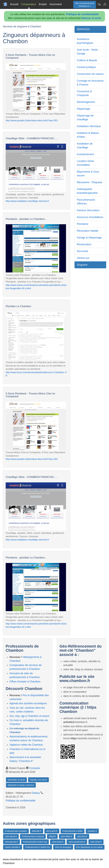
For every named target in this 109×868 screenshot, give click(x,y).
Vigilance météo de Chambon (26, 745)
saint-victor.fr (96, 842)
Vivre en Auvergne (63, 847)
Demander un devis (16, 780)
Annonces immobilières (90, 217)
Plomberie (83, 224)
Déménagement (86, 102)
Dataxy (36, 793)
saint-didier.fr (66, 836)
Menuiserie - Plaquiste (89, 182)
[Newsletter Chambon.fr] (99, 4)
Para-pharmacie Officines (86, 202)
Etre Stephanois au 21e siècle (89, 847)
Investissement (85, 154)
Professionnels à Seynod (33, 836)
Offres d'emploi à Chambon (25, 682)
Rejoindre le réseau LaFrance (21, 785)
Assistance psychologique (85, 41)
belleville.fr (37, 831)
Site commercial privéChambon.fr (85, 5)
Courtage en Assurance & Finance (90, 83)
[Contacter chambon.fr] (105, 4)
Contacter (35, 768)
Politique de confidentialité (82, 14)
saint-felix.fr (82, 836)
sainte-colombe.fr (13, 847)
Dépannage (83, 109)
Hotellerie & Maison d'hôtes (88, 135)
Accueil (14, 4)
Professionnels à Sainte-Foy (38, 847)
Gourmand (56, 4)
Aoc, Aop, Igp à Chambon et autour (29, 716)
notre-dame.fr (11, 836)
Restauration (84, 244)
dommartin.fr (52, 831)
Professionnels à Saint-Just (35, 842)
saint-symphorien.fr (77, 842)
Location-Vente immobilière (85, 163)
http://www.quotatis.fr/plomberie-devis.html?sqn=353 (32, 120)
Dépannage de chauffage (85, 118)
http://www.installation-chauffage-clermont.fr (27, 201)
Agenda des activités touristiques (28, 703)
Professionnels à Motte (73, 831)
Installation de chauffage (85, 146)
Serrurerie (82, 251)
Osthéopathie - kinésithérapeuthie (87, 191)
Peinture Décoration (88, 210)
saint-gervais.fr (11, 842)
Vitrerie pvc (83, 258)
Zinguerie (82, 265)
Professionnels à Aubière (16, 831)
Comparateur (29, 4)
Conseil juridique (86, 67)
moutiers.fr (92, 831)
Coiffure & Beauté (87, 60)
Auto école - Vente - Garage (88, 52)
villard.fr (52, 836)
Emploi (43, 4)
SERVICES (83, 29)
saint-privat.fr (58, 842)
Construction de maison (90, 74)
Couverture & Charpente (84, 93)
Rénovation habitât (87, 231)
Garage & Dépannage (89, 238)
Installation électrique (89, 126)
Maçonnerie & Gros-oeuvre (88, 174)
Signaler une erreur (38, 780)
